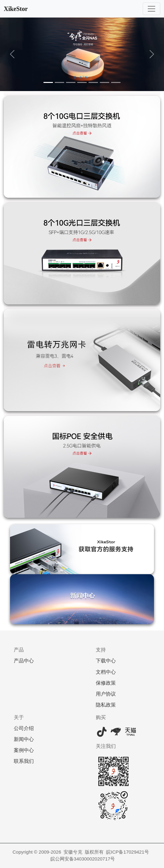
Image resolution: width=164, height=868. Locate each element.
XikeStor (16, 9)
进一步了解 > (82, 77)
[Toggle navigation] (151, 9)
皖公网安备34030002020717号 (83, 859)
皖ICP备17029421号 (128, 852)
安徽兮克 (73, 852)
